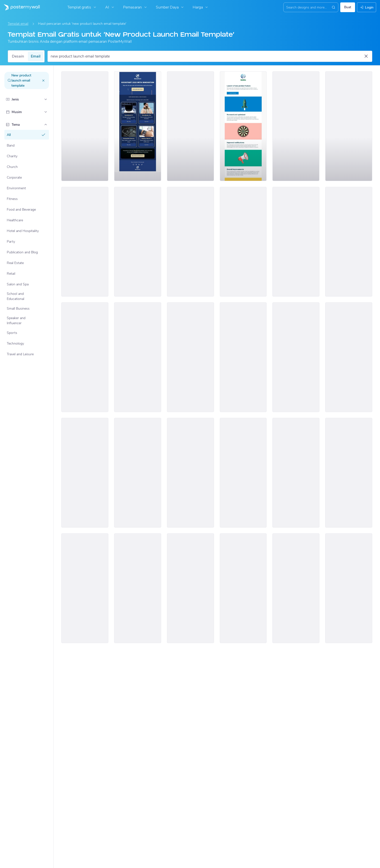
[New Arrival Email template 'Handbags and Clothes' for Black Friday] (138, 473)
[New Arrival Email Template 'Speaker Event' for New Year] (138, 588)
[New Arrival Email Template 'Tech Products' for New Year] (190, 357)
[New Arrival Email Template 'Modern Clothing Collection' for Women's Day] (349, 588)
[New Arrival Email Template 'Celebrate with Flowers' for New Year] (349, 357)
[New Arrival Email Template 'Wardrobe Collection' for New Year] (296, 242)
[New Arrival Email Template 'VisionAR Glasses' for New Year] (190, 588)
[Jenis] (46, 99)
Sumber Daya (170, 7)
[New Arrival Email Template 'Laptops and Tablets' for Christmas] (190, 242)
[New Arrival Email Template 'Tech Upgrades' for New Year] (190, 473)
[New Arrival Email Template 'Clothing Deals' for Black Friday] (85, 588)
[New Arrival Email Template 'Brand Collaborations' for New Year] (296, 473)
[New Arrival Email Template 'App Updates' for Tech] (243, 126)
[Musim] (46, 112)
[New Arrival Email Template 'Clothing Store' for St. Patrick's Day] (85, 357)
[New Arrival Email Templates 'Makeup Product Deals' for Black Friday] (243, 588)
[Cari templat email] (207, 56)
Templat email (18, 24)
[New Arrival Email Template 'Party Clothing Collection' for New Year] (243, 473)
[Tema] (46, 124)
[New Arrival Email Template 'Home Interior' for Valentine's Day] (138, 357)
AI (110, 7)
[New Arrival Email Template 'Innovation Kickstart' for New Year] (138, 126)
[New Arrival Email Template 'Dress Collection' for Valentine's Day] (296, 126)
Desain (18, 56)
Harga (201, 7)
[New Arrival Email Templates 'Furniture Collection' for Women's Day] (243, 242)
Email (36, 56)
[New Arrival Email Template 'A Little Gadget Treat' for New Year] (349, 242)
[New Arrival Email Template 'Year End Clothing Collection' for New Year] (190, 126)
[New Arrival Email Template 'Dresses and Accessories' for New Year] (85, 473)
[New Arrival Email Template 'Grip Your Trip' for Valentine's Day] (138, 242)
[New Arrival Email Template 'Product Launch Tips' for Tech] (85, 126)
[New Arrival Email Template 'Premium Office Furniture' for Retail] (349, 126)
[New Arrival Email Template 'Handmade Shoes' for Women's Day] (296, 588)
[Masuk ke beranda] (20, 7)
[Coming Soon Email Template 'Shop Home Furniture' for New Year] (349, 473)
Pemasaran (135, 7)
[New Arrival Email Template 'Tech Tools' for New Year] (296, 357)
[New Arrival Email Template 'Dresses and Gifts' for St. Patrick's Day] (85, 242)
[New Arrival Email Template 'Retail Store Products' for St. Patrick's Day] (243, 357)
